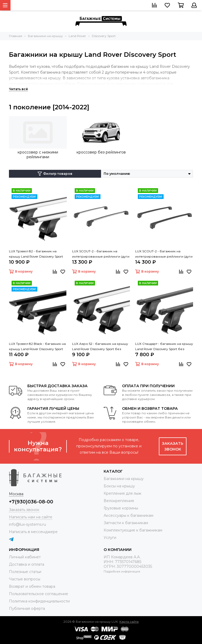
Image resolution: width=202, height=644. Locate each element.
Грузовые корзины (121, 508)
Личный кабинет (25, 557)
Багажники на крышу (124, 479)
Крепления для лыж (122, 493)
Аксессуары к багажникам (128, 515)
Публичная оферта (27, 609)
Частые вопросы (25, 579)
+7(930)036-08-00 (31, 502)
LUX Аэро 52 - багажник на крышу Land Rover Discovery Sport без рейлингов (100, 347)
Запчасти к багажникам (126, 523)
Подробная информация (122, 571)
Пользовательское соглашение (39, 594)
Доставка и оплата (27, 564)
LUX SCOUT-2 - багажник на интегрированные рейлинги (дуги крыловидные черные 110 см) (164, 254)
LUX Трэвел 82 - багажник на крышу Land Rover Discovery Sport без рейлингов (36, 254)
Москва (16, 494)
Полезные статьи (25, 572)
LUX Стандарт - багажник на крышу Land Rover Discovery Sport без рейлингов (164, 347)
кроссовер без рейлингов (101, 152)
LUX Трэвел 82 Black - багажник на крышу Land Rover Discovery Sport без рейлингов (37, 347)
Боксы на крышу (119, 486)
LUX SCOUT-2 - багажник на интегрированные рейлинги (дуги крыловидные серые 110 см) (101, 254)
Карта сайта (129, 622)
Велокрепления (119, 501)
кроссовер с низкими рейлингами (38, 155)
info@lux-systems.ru (27, 524)
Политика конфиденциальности (39, 601)
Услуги (110, 538)
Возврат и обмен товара (32, 586)
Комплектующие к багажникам (133, 530)
